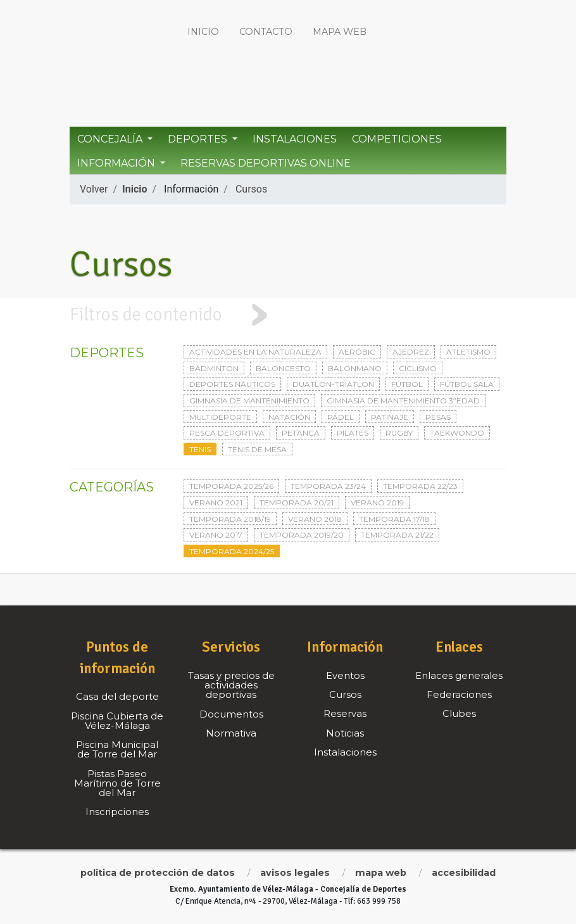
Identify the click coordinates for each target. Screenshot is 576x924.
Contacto (266, 32)
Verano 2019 (377, 503)
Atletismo (468, 352)
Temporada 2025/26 (231, 486)
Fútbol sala (467, 384)
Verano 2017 (216, 535)
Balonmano (355, 368)
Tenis (200, 449)
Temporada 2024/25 (232, 551)
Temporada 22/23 (420, 486)
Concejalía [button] (111, 139)
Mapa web (340, 32)
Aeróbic (357, 352)
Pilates (353, 433)
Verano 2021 (216, 503)
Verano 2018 (315, 519)
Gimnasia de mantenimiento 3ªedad (403, 401)
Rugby (399, 433)
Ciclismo (418, 368)
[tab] (288, 315)
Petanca (301, 433)
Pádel (341, 417)
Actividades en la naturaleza (255, 352)
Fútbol (407, 384)
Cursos (251, 189)
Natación (289, 417)
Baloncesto (283, 368)
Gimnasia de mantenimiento (249, 401)
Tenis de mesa (257, 449)
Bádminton (214, 368)
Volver (94, 189)
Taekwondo (457, 433)
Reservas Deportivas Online (266, 163)
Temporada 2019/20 (302, 535)
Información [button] (117, 163)
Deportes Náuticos (232, 384)
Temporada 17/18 (394, 519)
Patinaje (390, 417)
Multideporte (220, 417)
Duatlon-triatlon (333, 384)
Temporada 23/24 (328, 486)
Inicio (203, 32)
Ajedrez (411, 352)
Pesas (438, 417)
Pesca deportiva (227, 433)
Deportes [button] (199, 139)
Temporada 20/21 (297, 503)
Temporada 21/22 (397, 535)
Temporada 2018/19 (230, 519)
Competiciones (397, 139)
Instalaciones (295, 139)
